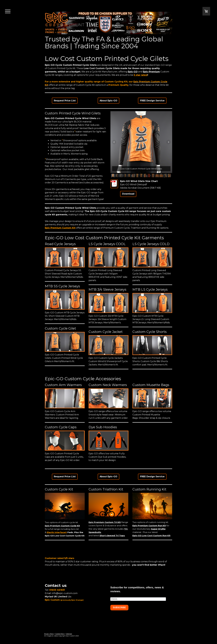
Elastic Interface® (57, 532)
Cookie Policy (60, 634)
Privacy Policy (49, 634)
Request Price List (65, 101)
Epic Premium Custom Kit (60, 228)
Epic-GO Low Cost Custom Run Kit (151, 536)
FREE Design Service (152, 101)
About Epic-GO (108, 101)
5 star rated (141, 75)
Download (128, 194)
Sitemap (69, 634)
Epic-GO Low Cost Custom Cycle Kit (65, 536)
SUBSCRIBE (119, 608)
